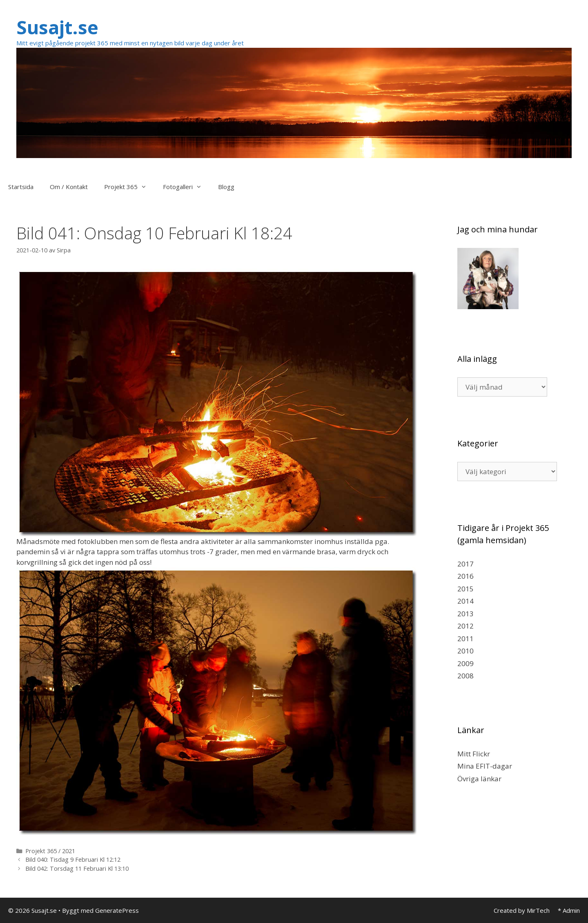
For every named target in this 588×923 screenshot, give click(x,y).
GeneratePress (117, 910)
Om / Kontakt (69, 187)
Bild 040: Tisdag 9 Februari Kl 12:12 (73, 859)
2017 (465, 564)
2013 (465, 614)
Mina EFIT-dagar (485, 766)
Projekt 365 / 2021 (50, 851)
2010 (465, 651)
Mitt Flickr (474, 754)
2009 (465, 663)
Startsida (21, 187)
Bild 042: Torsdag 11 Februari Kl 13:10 (77, 868)
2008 (465, 676)
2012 (465, 626)
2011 (465, 639)
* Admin (569, 910)
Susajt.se (57, 27)
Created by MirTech (522, 910)
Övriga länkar (479, 779)
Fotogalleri (186, 187)
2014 (465, 601)
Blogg (226, 187)
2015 (465, 589)
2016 (465, 576)
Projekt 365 (129, 187)
